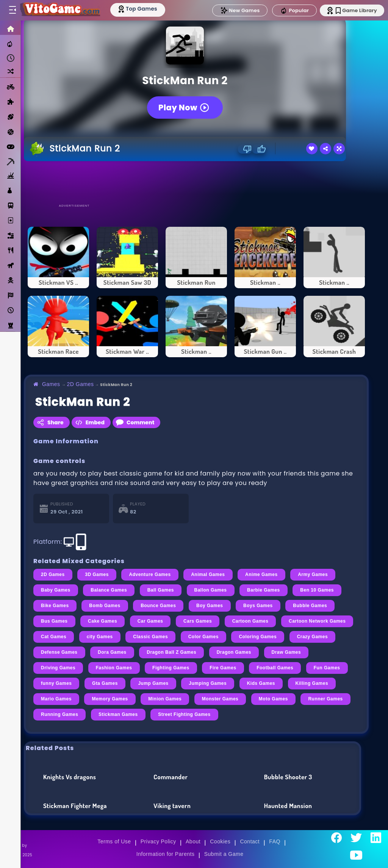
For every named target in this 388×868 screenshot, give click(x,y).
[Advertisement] (196, 182)
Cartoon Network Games (317, 621)
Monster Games (220, 699)
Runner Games (325, 699)
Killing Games (312, 683)
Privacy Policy (158, 841)
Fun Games (327, 668)
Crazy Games (313, 637)
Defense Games (59, 652)
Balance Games (109, 590)
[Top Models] (143, 9)
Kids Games (261, 683)
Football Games (275, 668)
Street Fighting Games (184, 714)
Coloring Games (258, 637)
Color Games (203, 637)
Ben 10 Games (317, 590)
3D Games (97, 574)
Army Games (313, 574)
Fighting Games (171, 668)
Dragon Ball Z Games (171, 652)
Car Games (150, 621)
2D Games (81, 384)
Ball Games (161, 590)
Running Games (59, 714)
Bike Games (55, 606)
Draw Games (286, 652)
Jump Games (153, 683)
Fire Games (223, 668)
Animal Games (208, 574)
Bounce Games (158, 606)
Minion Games (165, 699)
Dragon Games (234, 652)
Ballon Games (211, 590)
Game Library (355, 10)
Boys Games (258, 606)
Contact (250, 841)
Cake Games (102, 621)
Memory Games (110, 699)
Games (51, 384)
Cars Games (198, 621)
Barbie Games (264, 590)
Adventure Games (150, 574)
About (193, 841)
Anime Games (261, 574)
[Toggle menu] (12, 10)
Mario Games (56, 699)
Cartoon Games (250, 621)
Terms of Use (114, 841)
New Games (238, 10)
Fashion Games (114, 668)
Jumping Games (208, 683)
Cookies (220, 841)
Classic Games (150, 637)
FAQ (275, 841)
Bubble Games (310, 606)
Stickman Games (118, 714)
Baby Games (56, 590)
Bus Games (54, 621)
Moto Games (273, 699)
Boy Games (210, 606)
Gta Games (105, 683)
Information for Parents (166, 854)
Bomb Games (105, 606)
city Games (100, 637)
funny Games (56, 683)
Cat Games (54, 637)
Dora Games (112, 652)
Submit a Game (224, 854)
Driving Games (58, 668)
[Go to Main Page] (62, 10)
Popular (292, 11)
